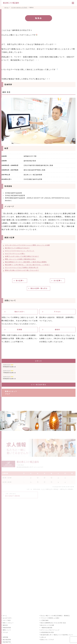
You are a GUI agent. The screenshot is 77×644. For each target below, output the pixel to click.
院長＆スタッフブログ (11, 393)
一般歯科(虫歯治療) (46, 628)
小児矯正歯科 (45, 620)
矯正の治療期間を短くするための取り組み (53, 623)
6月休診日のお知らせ (9, 378)
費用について (7, 630)
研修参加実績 (7, 628)
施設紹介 (5, 625)
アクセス (57, 312)
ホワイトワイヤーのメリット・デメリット (20, 251)
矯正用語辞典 (7, 640)
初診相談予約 (7, 642)
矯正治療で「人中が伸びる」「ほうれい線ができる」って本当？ (27, 265)
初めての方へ (20, 312)
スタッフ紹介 (7, 620)
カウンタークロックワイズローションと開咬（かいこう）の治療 (27, 245)
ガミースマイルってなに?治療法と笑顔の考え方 (22, 267)
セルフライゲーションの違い (15, 254)
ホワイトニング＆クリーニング (50, 630)
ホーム (5, 616)
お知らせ (43, 637)
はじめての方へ (7, 618)
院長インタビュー (8, 623)
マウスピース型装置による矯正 (50, 618)
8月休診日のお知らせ (9, 366)
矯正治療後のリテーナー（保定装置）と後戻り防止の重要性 (26, 262)
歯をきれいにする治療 (47, 625)
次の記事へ (58, 281)
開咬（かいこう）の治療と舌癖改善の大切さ (20, 259)
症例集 (20, 330)
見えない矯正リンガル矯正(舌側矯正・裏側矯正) (55, 616)
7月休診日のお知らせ (9, 372)
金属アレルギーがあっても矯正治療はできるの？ (22, 256)
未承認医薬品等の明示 (47, 632)
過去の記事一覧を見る (39, 288)
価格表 (57, 330)
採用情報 (5, 637)
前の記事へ (20, 281)
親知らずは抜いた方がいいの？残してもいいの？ (22, 270)
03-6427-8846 (13, 495)
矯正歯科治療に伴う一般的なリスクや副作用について (57, 635)
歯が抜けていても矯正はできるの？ (17, 248)
